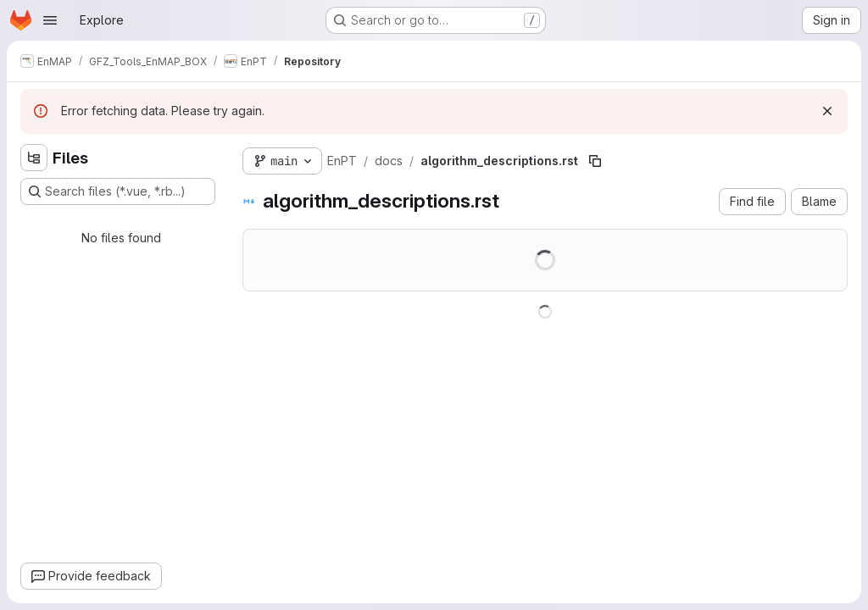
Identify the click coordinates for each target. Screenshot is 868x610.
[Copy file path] (595, 161)
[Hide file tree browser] (34, 158)
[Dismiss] (827, 111)
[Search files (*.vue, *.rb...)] (118, 191)
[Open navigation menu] (50, 20)
